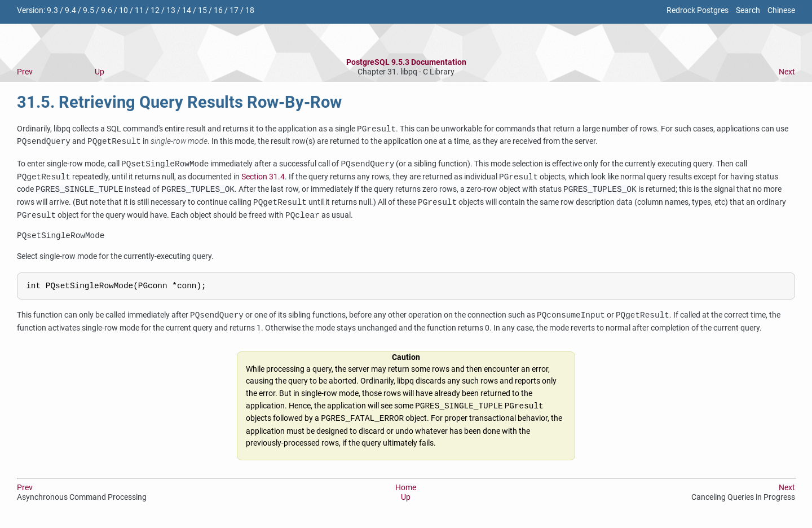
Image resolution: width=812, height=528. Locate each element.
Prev (25, 72)
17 (234, 10)
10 (123, 10)
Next (787, 72)
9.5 (89, 10)
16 (218, 10)
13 (171, 10)
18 (250, 10)
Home (406, 491)
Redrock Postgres (698, 10)
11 (139, 10)
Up (100, 72)
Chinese (781, 10)
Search (748, 10)
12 (155, 10)
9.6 (107, 10)
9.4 (70, 10)
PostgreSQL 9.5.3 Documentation (406, 62)
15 (202, 10)
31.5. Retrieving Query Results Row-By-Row (179, 102)
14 (187, 10)
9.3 (52, 10)
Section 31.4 (263, 177)
